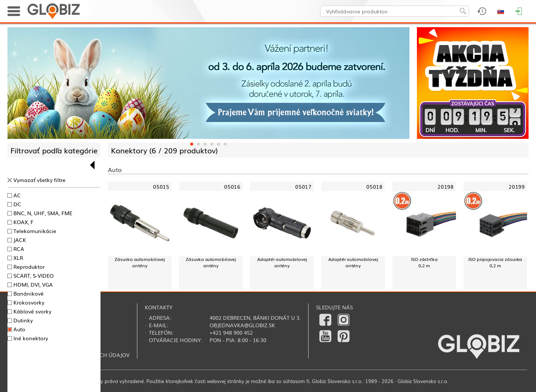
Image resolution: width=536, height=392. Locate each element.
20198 (445, 187)
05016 (232, 187)
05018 (374, 187)
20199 (516, 187)
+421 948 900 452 (231, 332)
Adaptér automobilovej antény (282, 262)
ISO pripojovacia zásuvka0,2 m (495, 262)
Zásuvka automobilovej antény (140, 262)
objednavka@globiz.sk (242, 325)
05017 (303, 187)
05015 (161, 187)
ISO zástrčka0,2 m (424, 262)
